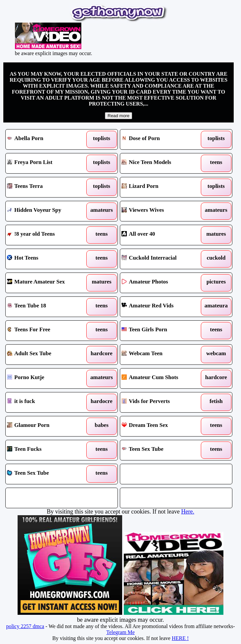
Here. (188, 512)
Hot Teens (47, 259)
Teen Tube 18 (47, 307)
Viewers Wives (162, 211)
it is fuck (47, 402)
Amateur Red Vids (162, 307)
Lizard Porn (162, 187)
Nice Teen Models (162, 163)
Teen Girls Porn (162, 331)
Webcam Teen (162, 355)
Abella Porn (47, 139)
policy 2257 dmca (25, 626)
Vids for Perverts (162, 402)
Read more (119, 116)
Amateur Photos (162, 283)
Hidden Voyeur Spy (47, 211)
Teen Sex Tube (162, 450)
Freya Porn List (47, 163)
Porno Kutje (47, 378)
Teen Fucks (47, 450)
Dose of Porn (162, 139)
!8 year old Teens (47, 235)
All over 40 (162, 235)
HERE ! (180, 638)
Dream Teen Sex (162, 426)
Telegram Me (121, 632)
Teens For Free (47, 331)
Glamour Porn (47, 426)
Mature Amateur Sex (47, 283)
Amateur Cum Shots (162, 378)
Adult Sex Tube (47, 355)
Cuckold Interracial (162, 259)
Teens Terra (47, 187)
